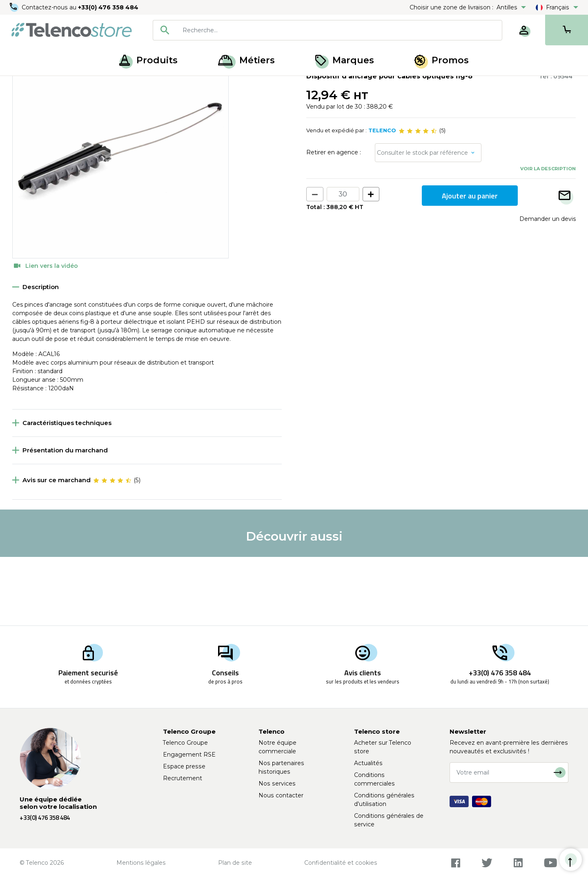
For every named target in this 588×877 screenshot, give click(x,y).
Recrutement (183, 778)
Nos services (277, 784)
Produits (148, 60)
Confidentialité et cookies (341, 863)
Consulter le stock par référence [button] (422, 221)
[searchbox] (339, 30)
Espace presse (184, 766)
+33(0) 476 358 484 (108, 7)
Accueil (22, 85)
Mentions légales (141, 863)
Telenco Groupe (185, 743)
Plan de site (235, 863)
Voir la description (548, 237)
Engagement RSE (189, 755)
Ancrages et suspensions (74, 85)
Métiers (246, 60)
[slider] (418, 199)
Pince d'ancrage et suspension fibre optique (174, 85)
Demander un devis (548, 287)
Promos (442, 60)
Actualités (368, 763)
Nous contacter (281, 795)
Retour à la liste (37, 102)
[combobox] (327, 30)
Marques (345, 60)
